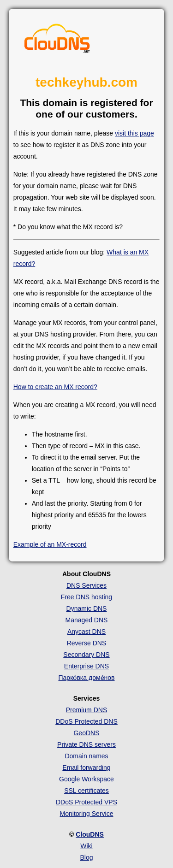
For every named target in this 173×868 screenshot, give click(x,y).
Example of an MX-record (50, 544)
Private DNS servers (86, 744)
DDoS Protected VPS (86, 802)
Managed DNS (87, 620)
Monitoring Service (87, 814)
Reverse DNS (87, 643)
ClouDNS (90, 834)
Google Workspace (86, 779)
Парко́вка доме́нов (87, 678)
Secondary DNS (86, 655)
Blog (86, 857)
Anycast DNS (86, 632)
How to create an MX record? (55, 387)
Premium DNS (86, 710)
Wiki (86, 846)
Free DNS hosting (86, 597)
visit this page (134, 133)
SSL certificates (86, 791)
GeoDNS (86, 733)
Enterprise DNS (86, 666)
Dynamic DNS (87, 608)
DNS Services (86, 585)
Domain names (86, 756)
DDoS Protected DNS (86, 721)
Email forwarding (86, 768)
